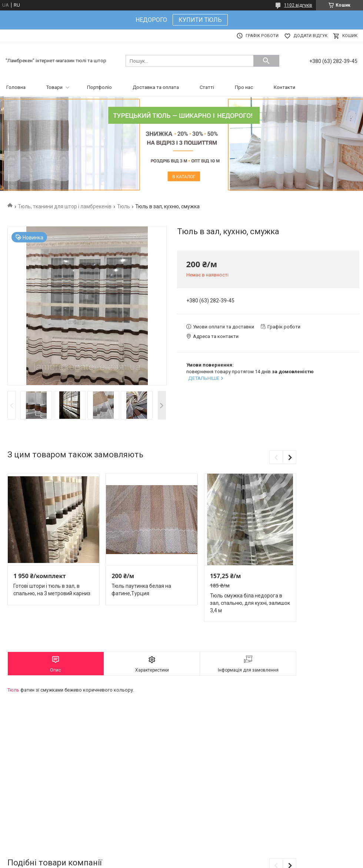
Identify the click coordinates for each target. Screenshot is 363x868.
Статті (207, 87)
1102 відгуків (298, 5)
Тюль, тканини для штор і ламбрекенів (65, 206)
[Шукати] (266, 61)
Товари (54, 87)
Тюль (124, 206)
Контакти (284, 87)
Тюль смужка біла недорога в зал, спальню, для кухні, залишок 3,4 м (250, 603)
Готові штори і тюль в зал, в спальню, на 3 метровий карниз (52, 590)
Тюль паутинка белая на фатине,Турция (141, 590)
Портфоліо (99, 87)
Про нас (244, 87)
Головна (16, 87)
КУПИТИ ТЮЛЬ (200, 20)
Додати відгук (310, 36)
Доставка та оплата (156, 87)
